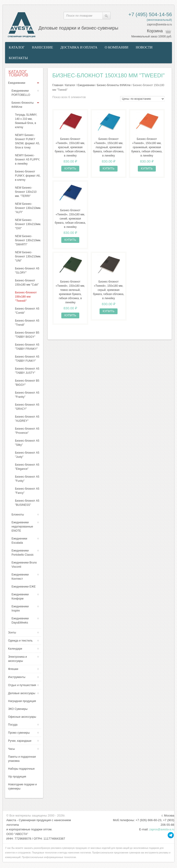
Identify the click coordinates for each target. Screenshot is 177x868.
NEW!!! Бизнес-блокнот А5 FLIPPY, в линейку (27, 160)
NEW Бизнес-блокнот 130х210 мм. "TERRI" (26, 192)
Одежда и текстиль (20, 641)
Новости (144, 47)
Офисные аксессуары (22, 717)
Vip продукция (17, 777)
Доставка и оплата (79, 47)
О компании (117, 47)
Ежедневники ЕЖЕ (24, 587)
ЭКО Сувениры (18, 709)
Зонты (12, 633)
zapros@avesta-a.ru (159, 24)
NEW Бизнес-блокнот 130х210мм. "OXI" (28, 224)
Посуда (13, 725)
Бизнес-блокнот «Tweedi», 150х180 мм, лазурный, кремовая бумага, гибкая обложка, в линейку (108, 147)
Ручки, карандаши (20, 741)
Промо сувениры (19, 733)
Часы (11, 749)
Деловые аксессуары (22, 693)
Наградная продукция (22, 701)
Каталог (17, 47)
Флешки (13, 669)
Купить (70, 168)
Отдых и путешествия (22, 685)
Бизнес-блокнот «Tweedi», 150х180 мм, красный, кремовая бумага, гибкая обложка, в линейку (70, 147)
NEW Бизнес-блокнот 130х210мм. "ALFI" (28, 208)
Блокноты (18, 515)
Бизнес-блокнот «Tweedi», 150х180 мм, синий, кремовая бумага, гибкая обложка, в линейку (70, 219)
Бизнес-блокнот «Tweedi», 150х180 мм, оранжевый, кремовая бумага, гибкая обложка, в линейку (147, 147)
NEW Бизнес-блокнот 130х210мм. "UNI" (28, 256)
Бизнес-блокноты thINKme (114, 85)
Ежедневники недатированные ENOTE (22, 527)
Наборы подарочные (21, 769)
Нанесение (42, 47)
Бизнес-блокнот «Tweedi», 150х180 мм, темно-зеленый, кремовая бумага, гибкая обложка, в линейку (70, 292)
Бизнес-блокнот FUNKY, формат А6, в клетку (28, 176)
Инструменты (17, 677)
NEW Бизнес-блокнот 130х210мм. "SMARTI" (28, 240)
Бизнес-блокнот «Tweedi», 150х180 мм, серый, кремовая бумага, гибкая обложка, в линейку (108, 290)
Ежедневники (17, 83)
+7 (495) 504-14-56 (150, 14)
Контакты (18, 58)
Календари (15, 649)
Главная (58, 85)
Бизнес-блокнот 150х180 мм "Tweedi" (26, 297)
